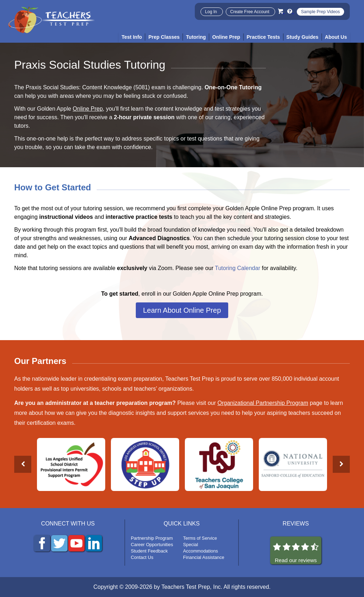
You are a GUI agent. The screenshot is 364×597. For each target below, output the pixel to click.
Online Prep (88, 109)
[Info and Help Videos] (290, 11)
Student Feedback (149, 551)
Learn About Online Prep (182, 310)
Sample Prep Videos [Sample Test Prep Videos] (320, 12)
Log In (212, 12)
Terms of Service (200, 538)
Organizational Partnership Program (263, 403)
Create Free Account (250, 12)
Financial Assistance (204, 557)
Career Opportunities (152, 545)
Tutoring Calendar (238, 268)
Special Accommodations (200, 548)
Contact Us (142, 557)
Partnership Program (152, 538)
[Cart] (281, 11)
